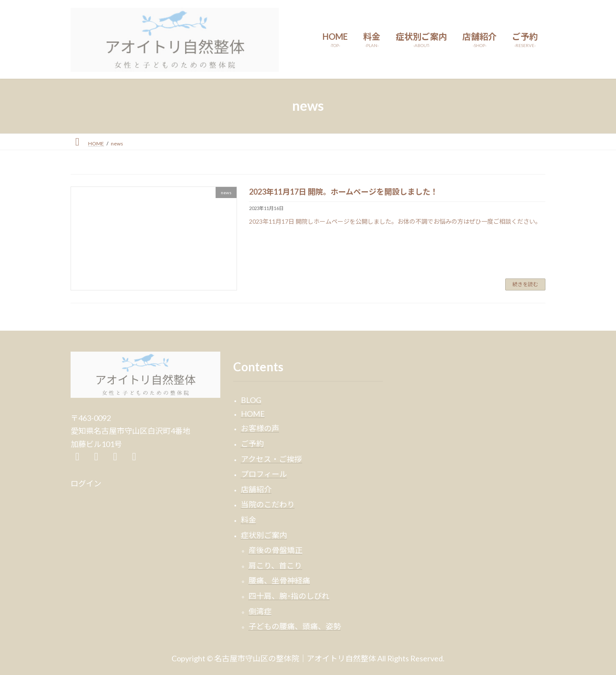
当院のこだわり (268, 504)
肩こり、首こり (275, 565)
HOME (253, 413)
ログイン (86, 483)
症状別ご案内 (264, 535)
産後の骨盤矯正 (275, 550)
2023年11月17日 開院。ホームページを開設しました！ (344, 192)
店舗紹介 (256, 489)
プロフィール (264, 474)
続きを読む (525, 284)
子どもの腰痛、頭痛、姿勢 (295, 626)
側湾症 (260, 611)
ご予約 (252, 444)
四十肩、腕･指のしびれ (289, 595)
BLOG (251, 400)
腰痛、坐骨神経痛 (279, 580)
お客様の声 (260, 428)
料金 (249, 519)
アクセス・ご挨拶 (271, 459)
